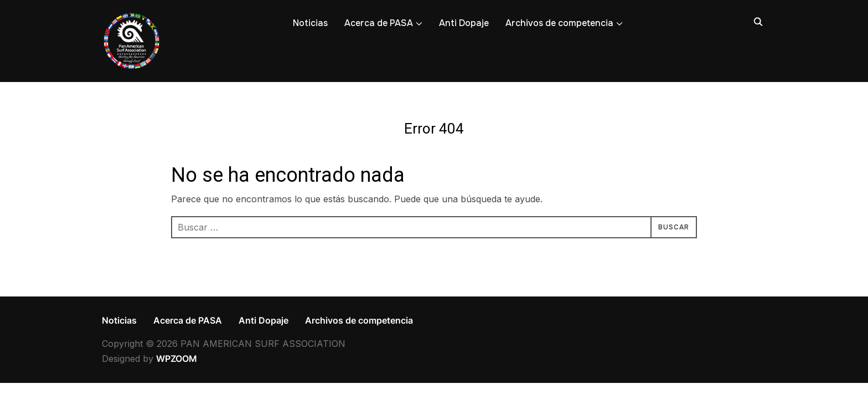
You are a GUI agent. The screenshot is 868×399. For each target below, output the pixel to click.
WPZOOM (177, 359)
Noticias (310, 23)
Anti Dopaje (464, 23)
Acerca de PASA (379, 23)
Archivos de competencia (559, 23)
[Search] (758, 21)
